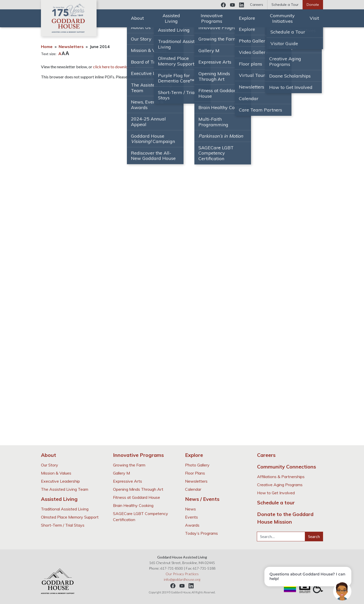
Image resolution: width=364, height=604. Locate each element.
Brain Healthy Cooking (133, 505)
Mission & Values (56, 473)
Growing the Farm (129, 465)
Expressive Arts (128, 481)
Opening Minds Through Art (138, 489)
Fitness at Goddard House (136, 497)
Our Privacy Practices (182, 574)
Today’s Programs (201, 533)
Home (47, 47)
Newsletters (71, 47)
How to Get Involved (276, 493)
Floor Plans (195, 473)
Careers (257, 5)
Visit (314, 18)
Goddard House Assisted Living (69, 18)
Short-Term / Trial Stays (63, 525)
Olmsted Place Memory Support (70, 517)
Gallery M (121, 473)
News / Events (202, 499)
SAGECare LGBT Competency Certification (141, 517)
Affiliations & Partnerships (281, 477)
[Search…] (281, 536)
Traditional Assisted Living (65, 509)
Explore (247, 18)
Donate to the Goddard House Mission (285, 518)
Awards (192, 525)
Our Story (50, 465)
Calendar (193, 489)
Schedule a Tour (285, 5)
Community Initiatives (282, 18)
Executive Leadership (60, 481)
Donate (313, 5)
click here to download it (114, 67)
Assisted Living (171, 18)
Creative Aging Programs (280, 485)
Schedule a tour (276, 502)
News (190, 509)
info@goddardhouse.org (182, 579)
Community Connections (287, 467)
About (137, 18)
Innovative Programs (212, 18)
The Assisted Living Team (65, 489)
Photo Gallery (197, 465)
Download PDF (192, 77)
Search (314, 536)
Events (191, 517)
